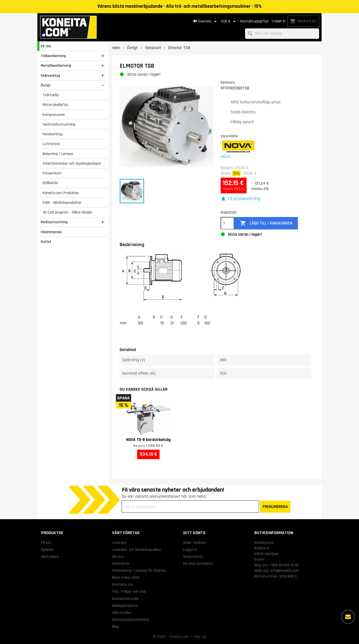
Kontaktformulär (126, 599)
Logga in (279, 21)
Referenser (121, 564)
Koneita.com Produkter (61, 193)
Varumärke (229, 136)
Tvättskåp (51, 95)
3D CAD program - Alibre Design (67, 212)
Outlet (46, 242)
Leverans (119, 543)
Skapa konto (193, 557)
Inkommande (51, 232)
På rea (46, 46)
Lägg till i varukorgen (266, 223)
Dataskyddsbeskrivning (130, 620)
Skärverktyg (50, 75)
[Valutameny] (229, 21)
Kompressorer (54, 115)
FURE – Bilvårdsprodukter (62, 203)
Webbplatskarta (125, 606)
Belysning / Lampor (58, 154)
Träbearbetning (53, 56)
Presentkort (52, 173)
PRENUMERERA (275, 507)
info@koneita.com (285, 571)
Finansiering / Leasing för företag (139, 571)
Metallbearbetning (56, 66)
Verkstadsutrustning (59, 124)
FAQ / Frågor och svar (129, 591)
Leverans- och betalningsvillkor (137, 550)
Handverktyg (53, 134)
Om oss (118, 557)
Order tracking (194, 543)
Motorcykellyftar (55, 105)
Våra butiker (122, 613)
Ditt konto (194, 533)
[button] (240, 199)
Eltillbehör (50, 183)
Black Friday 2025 (126, 577)
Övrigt (46, 85)
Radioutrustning (54, 222)
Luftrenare (51, 144)
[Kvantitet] (227, 223)
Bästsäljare (50, 557)
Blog (116, 627)
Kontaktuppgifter (255, 21)
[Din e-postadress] (190, 506)
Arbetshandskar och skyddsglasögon (72, 163)
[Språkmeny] (206, 21)
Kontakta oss (123, 584)
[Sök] (282, 34)
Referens (228, 82)
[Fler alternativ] (348, 617)
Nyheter (47, 550)
